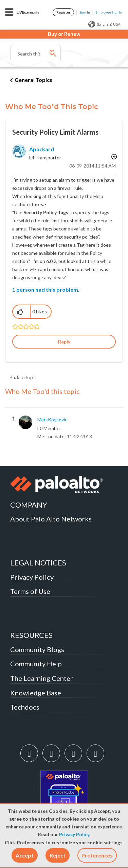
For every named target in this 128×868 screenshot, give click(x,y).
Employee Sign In (109, 12)
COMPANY (29, 505)
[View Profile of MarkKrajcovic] (52, 420)
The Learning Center (42, 678)
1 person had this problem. (46, 290)
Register (63, 12)
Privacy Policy (74, 834)
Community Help (36, 664)
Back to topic (23, 377)
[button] (25, 855)
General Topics (33, 80)
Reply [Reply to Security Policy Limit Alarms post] (64, 342)
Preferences (97, 855)
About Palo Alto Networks (51, 519)
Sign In (85, 12)
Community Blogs (37, 649)
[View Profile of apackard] (42, 149)
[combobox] (35, 53)
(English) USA (104, 24)
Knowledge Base (36, 693)
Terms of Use (30, 591)
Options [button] (113, 157)
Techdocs (25, 707)
